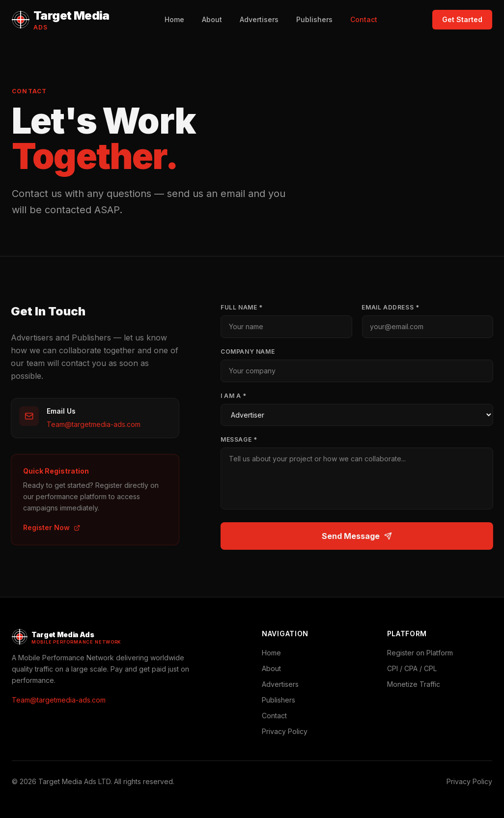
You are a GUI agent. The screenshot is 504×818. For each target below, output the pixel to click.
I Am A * (236, 396)
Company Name (250, 352)
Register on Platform (420, 653)
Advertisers (259, 19)
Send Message (360, 536)
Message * (241, 439)
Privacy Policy (285, 731)
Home (174, 19)
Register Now (49, 527)
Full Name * (244, 307)
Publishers (314, 19)
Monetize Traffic (414, 684)
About (212, 19)
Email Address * (393, 307)
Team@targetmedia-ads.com (91, 424)
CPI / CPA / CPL (412, 668)
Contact (364, 19)
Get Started (462, 19)
